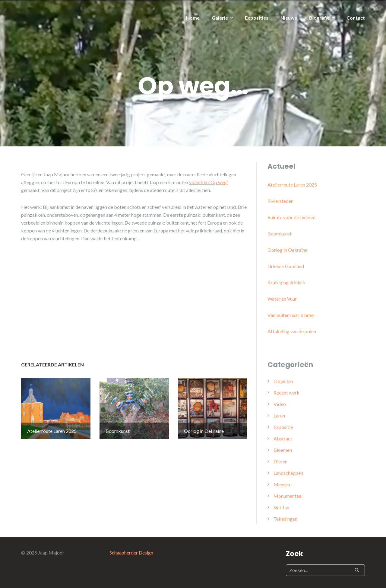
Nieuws (289, 18)
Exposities (257, 18)
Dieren (280, 461)
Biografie (319, 18)
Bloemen (283, 450)
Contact (356, 18)
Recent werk (286, 393)
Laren (279, 415)
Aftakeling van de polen (292, 331)
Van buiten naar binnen (291, 315)
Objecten (283, 381)
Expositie (283, 427)
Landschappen (288, 473)
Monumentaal (288, 496)
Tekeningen (285, 519)
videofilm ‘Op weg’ (208, 182)
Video (280, 404)
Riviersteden (280, 201)
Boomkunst (280, 233)
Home (193, 18)
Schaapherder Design (131, 553)
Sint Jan (281, 507)
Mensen (282, 484)
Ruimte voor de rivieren (291, 217)
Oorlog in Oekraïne (287, 250)
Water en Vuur (282, 299)
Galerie (220, 18)
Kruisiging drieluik (286, 282)
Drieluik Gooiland (286, 266)
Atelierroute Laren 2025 (292, 185)
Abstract (283, 438)
